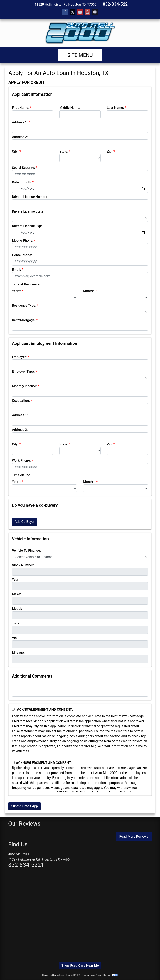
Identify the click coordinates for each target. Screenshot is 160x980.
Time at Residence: (26, 284)
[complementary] (147, 968)
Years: (17, 290)
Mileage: (18, 652)
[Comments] (80, 690)
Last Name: (115, 107)
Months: (89, 290)
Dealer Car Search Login (53, 975)
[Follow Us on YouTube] (80, 12)
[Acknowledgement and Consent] (13, 709)
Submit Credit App (24, 806)
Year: (16, 579)
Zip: (110, 151)
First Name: (21, 107)
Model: (17, 608)
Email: (16, 269)
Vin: (15, 637)
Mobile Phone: (23, 240)
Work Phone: (21, 460)
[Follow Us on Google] (87, 12)
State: (64, 151)
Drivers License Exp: (27, 226)
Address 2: (20, 136)
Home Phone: (22, 255)
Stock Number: (23, 565)
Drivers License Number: (30, 196)
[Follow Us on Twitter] (72, 12)
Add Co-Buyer (25, 521)
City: (15, 151)
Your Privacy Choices (104, 975)
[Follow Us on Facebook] (65, 12)
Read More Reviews (134, 836)
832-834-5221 (116, 4)
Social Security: (23, 167)
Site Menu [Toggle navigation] (80, 55)
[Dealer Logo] (80, 33)
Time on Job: (22, 475)
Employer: (19, 356)
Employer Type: (23, 371)
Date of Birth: (22, 182)
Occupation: (21, 400)
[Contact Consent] (13, 762)
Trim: (16, 623)
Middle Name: (70, 107)
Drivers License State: (28, 211)
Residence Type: (24, 305)
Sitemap (86, 975)
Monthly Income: (24, 386)
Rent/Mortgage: (24, 320)
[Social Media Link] (95, 12)
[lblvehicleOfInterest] (80, 557)
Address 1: (20, 122)
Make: (16, 594)
